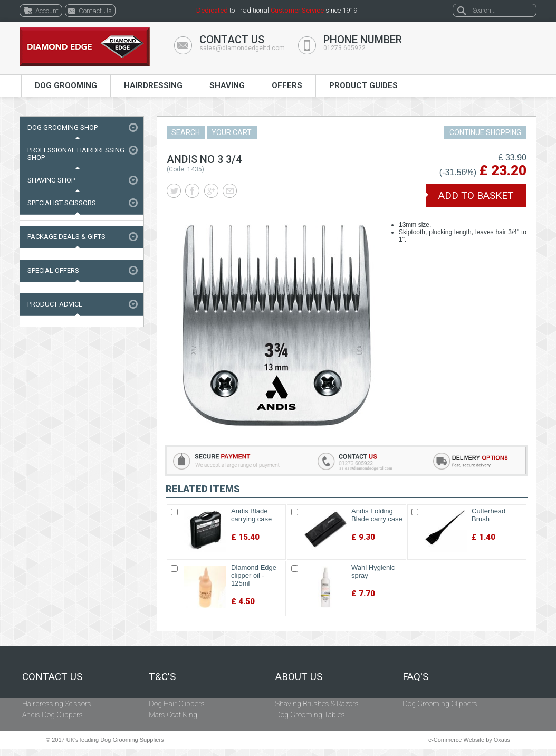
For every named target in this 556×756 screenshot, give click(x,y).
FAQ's (415, 677)
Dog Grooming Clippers (440, 704)
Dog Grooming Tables (310, 715)
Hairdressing (153, 85)
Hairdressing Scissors (57, 704)
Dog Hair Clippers (177, 704)
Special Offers (53, 270)
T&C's (162, 677)
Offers (287, 85)
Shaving (227, 85)
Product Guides (363, 85)
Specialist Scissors (62, 203)
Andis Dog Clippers (52, 715)
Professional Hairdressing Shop (76, 154)
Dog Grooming (66, 85)
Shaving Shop (51, 180)
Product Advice (55, 304)
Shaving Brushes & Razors (317, 704)
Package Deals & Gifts (66, 237)
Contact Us (52, 677)
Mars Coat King (173, 715)
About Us (299, 677)
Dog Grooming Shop (63, 127)
